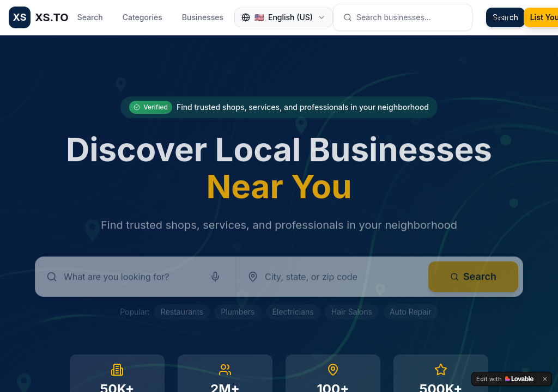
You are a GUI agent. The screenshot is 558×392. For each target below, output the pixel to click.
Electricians (293, 312)
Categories (142, 17)
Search (90, 17)
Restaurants (182, 312)
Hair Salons (352, 312)
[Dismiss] (545, 379)
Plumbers (238, 312)
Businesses (203, 17)
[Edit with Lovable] (505, 379)
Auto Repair (411, 312)
